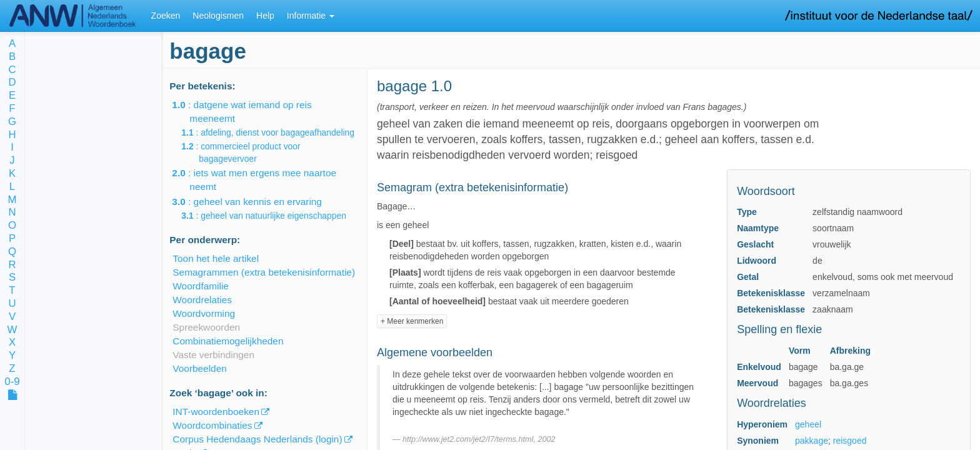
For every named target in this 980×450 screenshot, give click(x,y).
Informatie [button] (311, 16)
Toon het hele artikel (216, 258)
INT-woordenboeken (216, 412)
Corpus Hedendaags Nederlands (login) (257, 439)
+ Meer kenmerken (412, 321)
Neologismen (218, 16)
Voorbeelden (199, 368)
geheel (808, 424)
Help (265, 16)
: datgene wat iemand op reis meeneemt (250, 112)
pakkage (812, 441)
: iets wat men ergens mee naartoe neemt (263, 180)
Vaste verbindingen (213, 355)
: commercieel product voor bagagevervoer (249, 152)
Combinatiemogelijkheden (228, 341)
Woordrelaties (202, 300)
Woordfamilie (201, 286)
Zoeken (166, 16)
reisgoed (850, 441)
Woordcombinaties (212, 425)
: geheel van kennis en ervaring (256, 202)
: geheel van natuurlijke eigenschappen (272, 216)
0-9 (12, 382)
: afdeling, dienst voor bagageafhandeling (277, 132)
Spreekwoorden (206, 327)
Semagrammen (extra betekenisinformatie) (264, 272)
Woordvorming (204, 313)
